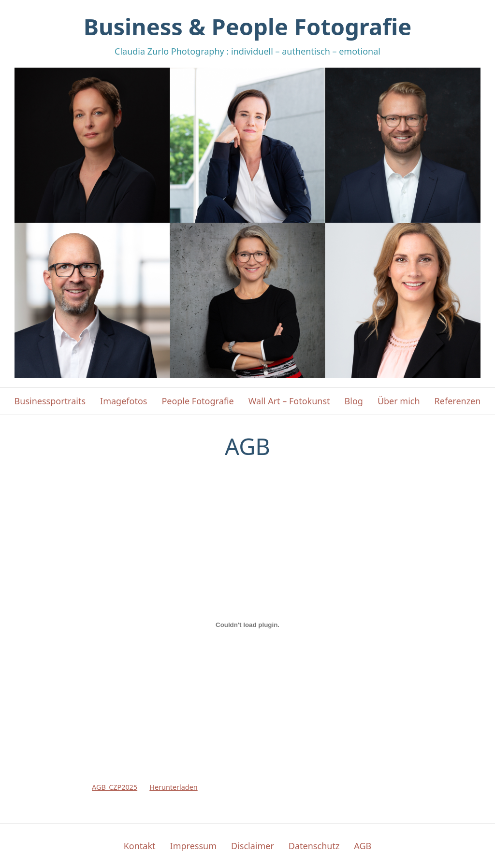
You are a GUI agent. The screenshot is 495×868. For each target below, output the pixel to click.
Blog (354, 401)
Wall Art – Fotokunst (289, 401)
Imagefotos (124, 401)
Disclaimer (253, 846)
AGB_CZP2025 (115, 787)
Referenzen (458, 401)
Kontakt (140, 846)
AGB (363, 846)
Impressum (193, 846)
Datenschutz (314, 846)
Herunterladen (173, 787)
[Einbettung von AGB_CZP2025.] (247, 625)
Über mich (399, 401)
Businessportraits (50, 401)
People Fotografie (197, 401)
